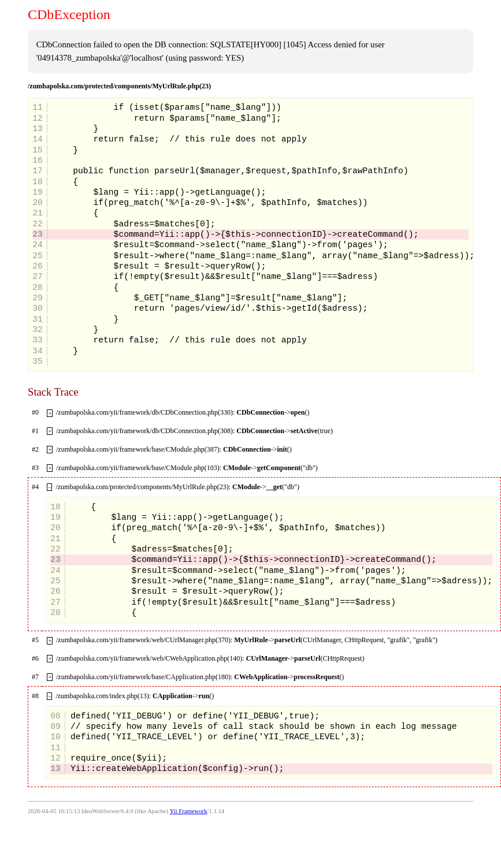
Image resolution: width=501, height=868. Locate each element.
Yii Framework (189, 811)
